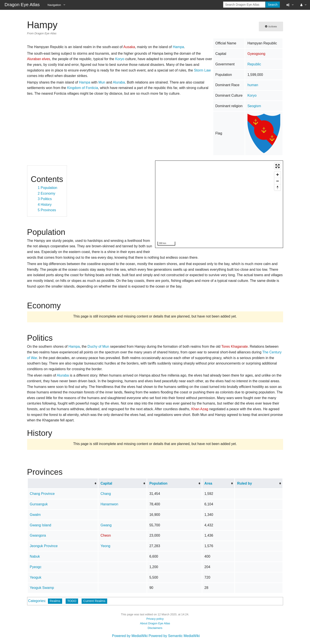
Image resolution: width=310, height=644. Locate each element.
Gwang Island (40, 525)
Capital (106, 483)
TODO (72, 601)
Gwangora (38, 535)
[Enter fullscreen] (278, 166)
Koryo (252, 95)
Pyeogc (36, 567)
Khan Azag (200, 409)
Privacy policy (155, 619)
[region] (219, 204)
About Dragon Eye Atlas (155, 623)
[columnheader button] (63, 483)
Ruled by (245, 483)
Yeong (105, 546)
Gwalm (35, 515)
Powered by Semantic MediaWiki (174, 636)
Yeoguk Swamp (42, 588)
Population (159, 483)
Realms (55, 601)
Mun (102, 82)
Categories (37, 601)
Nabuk (35, 556)
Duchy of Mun (98, 346)
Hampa (179, 47)
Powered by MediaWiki (130, 636)
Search (273, 5)
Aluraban (34, 59)
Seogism (254, 106)
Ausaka (129, 47)
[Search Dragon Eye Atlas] (244, 5)
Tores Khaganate (235, 346)
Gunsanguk (39, 504)
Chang (106, 494)
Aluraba (119, 82)
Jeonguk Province (44, 546)
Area (208, 483)
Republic (254, 64)
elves (46, 59)
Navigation (54, 5)
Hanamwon (109, 504)
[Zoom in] (278, 175)
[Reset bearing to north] (278, 187)
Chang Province (42, 494)
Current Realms (94, 601)
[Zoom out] (278, 181)
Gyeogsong (256, 54)
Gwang (106, 525)
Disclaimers (155, 628)
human (253, 85)
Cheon (106, 535)
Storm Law (202, 70)
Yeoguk (36, 577)
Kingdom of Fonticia (83, 88)
